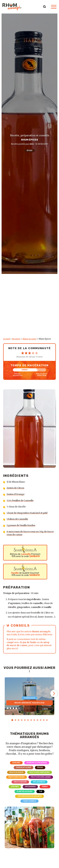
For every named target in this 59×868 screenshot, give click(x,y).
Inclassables (39, 782)
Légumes (15, 787)
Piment (45, 787)
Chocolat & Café (24, 767)
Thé (40, 791)
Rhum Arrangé (29, 339)
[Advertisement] (29, 306)
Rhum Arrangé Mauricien (29, 703)
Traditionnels (29, 801)
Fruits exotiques (17, 777)
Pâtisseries (30, 787)
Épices (30, 151)
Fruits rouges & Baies (41, 777)
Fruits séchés (20, 782)
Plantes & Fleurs (25, 791)
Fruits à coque (16, 772)
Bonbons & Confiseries (37, 763)
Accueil (7, 339)
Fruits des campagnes (39, 772)
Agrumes (16, 763)
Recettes (16, 339)
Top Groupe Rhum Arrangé (29, 796)
